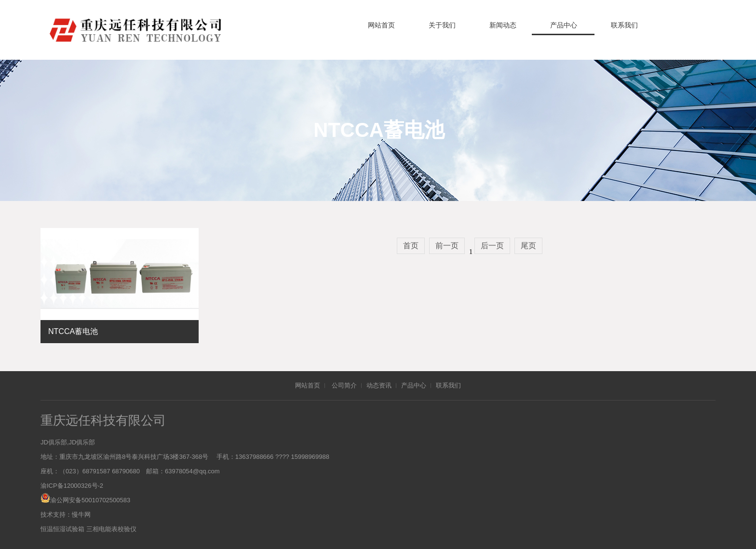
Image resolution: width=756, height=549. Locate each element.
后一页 (492, 246)
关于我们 (442, 25)
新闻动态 (503, 25)
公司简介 (344, 385)
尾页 (528, 246)
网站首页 (381, 25)
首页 (411, 246)
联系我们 (624, 25)
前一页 (447, 246)
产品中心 (564, 25)
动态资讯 (379, 385)
